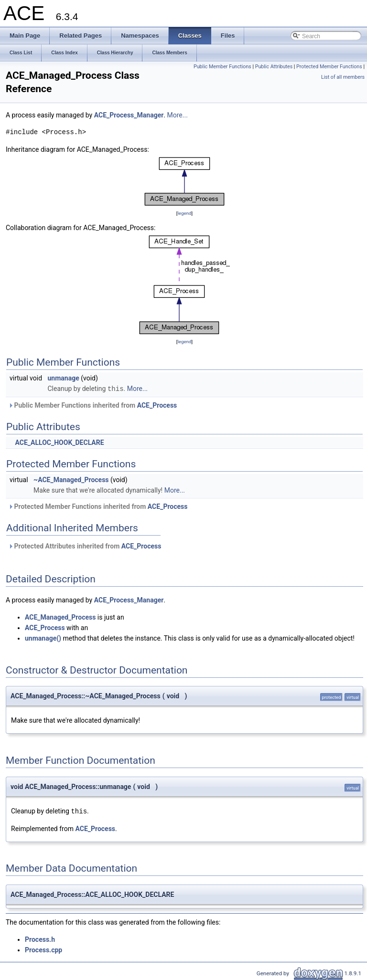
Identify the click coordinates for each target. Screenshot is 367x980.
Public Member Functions (222, 67)
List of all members (343, 77)
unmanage (64, 378)
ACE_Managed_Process (60, 617)
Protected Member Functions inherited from (98, 506)
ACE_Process (157, 405)
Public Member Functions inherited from (92, 405)
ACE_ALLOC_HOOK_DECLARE (59, 442)
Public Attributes (274, 67)
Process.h (40, 938)
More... (178, 115)
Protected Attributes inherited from (85, 546)
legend (184, 213)
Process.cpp (43, 949)
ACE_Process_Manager (129, 115)
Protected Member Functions (329, 67)
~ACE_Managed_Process (71, 479)
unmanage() (43, 638)
